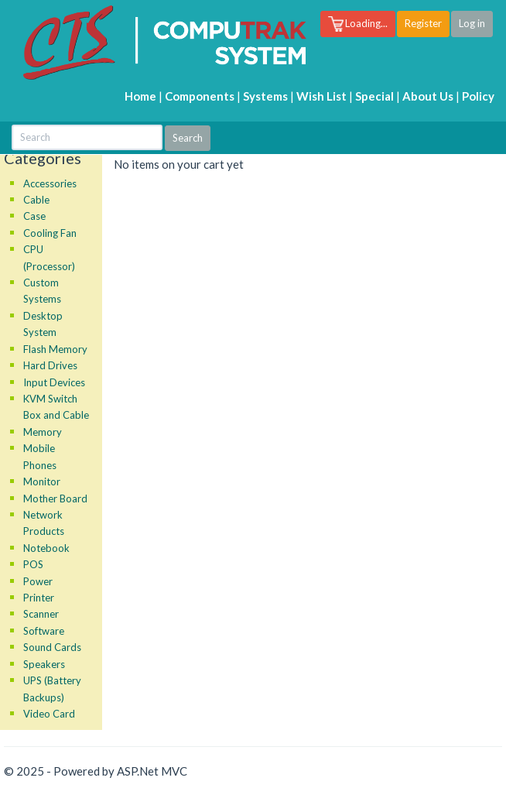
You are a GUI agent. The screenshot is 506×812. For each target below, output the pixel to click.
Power (38, 581)
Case (34, 216)
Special (374, 96)
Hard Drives (50, 365)
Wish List (321, 96)
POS (33, 564)
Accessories (50, 183)
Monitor (42, 481)
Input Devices (54, 382)
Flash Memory (55, 349)
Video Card (49, 714)
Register (423, 23)
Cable (36, 200)
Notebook (46, 548)
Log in (472, 23)
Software (44, 631)
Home (140, 96)
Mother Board (55, 499)
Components (200, 96)
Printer (39, 598)
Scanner (41, 614)
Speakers (44, 664)
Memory (43, 432)
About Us (428, 96)
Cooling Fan (50, 233)
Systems (265, 96)
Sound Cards (52, 647)
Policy (478, 96)
